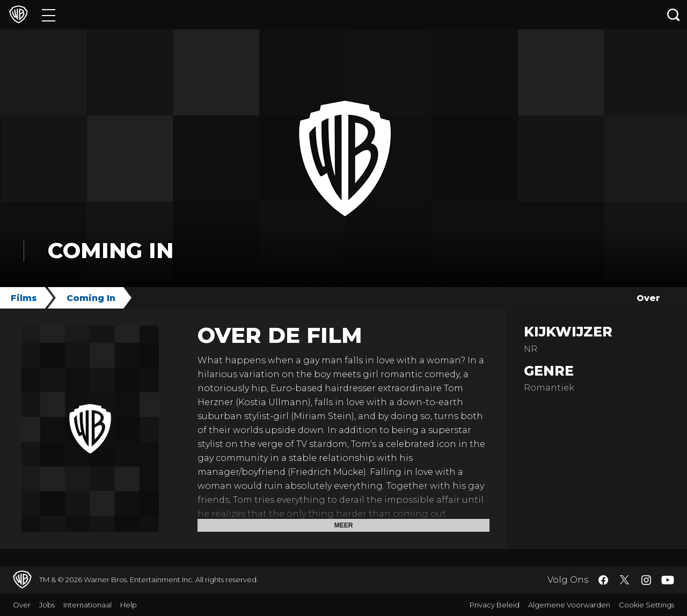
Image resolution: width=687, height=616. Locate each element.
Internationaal (87, 605)
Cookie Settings (646, 605)
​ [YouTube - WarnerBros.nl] (668, 580)
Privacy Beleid (495, 605)
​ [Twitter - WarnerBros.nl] (625, 580)
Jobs (47, 605)
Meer (344, 525)
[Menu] (49, 15)
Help (129, 605)
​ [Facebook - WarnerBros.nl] (603, 580)
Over (648, 298)
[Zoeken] (674, 15)
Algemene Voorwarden (569, 605)
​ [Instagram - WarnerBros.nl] (646, 580)
